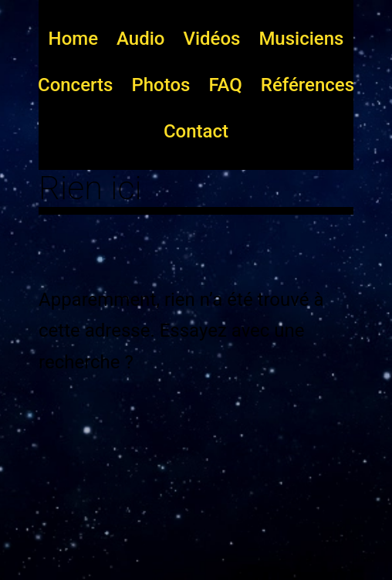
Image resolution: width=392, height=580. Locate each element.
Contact (196, 131)
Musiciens (301, 39)
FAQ (225, 85)
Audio (140, 39)
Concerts (75, 85)
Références (308, 85)
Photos (161, 85)
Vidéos (211, 39)
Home (73, 39)
